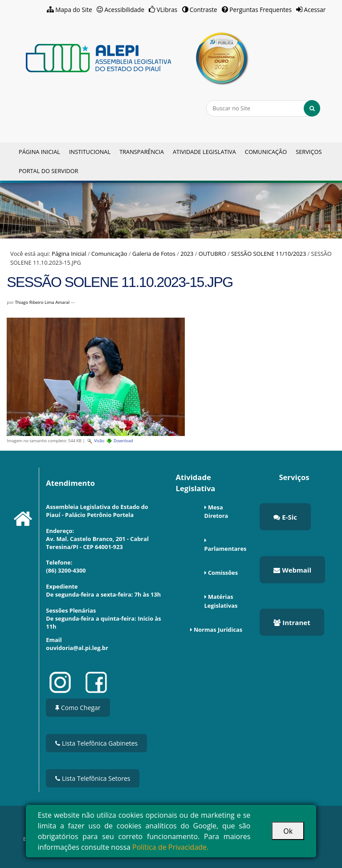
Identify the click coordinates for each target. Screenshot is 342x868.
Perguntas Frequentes (261, 10)
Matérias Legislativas (221, 601)
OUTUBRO (212, 254)
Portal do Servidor (49, 171)
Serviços (309, 152)
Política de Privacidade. (170, 847)
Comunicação (266, 152)
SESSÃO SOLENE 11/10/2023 (269, 254)
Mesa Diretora (216, 511)
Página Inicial (39, 152)
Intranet (292, 622)
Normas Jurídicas (218, 630)
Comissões (223, 573)
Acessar (315, 10)
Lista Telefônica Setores (93, 778)
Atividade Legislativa (204, 152)
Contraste (204, 10)
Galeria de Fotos (154, 254)
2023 (187, 254)
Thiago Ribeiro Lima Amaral (42, 302)
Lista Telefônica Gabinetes (96, 743)
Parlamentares (226, 549)
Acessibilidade (125, 10)
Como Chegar (78, 708)
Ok (288, 831)
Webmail (292, 570)
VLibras (167, 10)
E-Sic (285, 517)
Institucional (90, 152)
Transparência (142, 152)
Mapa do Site (74, 10)
